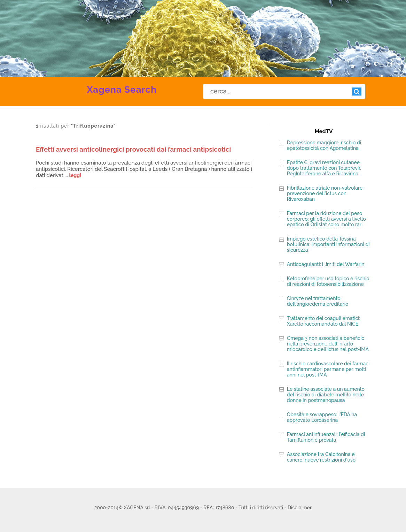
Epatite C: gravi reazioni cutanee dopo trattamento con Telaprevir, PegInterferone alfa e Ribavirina (324, 168)
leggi (75, 175)
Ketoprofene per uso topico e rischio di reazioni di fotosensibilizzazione (328, 281)
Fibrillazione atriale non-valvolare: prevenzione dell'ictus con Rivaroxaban (325, 193)
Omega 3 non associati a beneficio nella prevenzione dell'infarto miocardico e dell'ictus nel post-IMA (328, 344)
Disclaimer (300, 508)
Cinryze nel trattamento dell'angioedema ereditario (318, 301)
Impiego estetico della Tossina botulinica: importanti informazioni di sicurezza (328, 244)
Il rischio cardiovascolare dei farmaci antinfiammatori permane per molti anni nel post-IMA (328, 369)
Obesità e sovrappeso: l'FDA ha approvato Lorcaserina (322, 417)
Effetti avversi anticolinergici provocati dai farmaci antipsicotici (133, 149)
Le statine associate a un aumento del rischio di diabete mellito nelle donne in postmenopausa (326, 395)
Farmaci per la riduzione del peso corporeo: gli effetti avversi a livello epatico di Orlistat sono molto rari (326, 219)
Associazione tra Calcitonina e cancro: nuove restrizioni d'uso (321, 457)
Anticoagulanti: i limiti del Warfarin (326, 264)
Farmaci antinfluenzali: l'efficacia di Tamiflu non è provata (326, 437)
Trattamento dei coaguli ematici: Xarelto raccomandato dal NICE (323, 321)
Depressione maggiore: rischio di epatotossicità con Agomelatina (324, 145)
